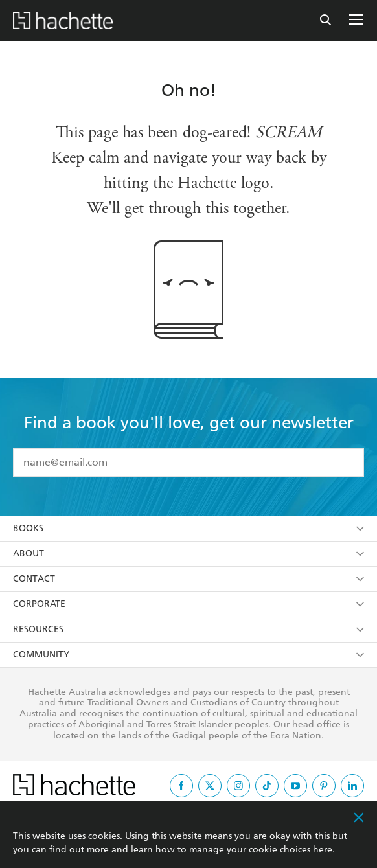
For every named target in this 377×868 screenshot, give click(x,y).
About (188, 554)
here (323, 850)
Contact (188, 579)
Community (188, 655)
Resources (188, 629)
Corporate (188, 604)
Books (188, 528)
